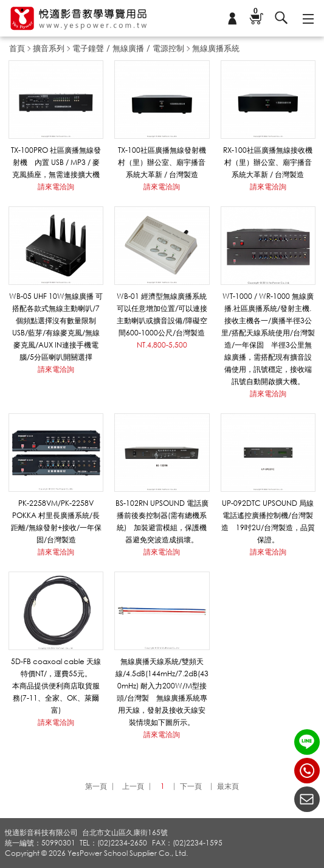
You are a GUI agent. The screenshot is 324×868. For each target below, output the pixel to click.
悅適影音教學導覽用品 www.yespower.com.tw (79, 19)
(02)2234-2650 (307, 771)
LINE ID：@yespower (307, 742)
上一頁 (133, 786)
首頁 (17, 48)
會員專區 (232, 18)
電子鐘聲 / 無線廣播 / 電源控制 (128, 48)
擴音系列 (49, 48)
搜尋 (281, 18)
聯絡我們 (307, 799)
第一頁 (96, 786)
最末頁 (228, 786)
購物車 (255, 12)
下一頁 (191, 786)
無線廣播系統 (216, 48)
